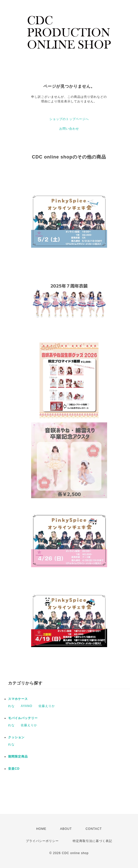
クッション (16, 737)
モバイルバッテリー (23, 718)
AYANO (26, 706)
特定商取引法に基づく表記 (92, 841)
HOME (41, 829)
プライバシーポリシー (42, 841)
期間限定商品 (18, 757)
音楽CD (14, 769)
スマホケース (18, 699)
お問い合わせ (69, 129)
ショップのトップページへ (69, 119)
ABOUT (66, 829)
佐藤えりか (47, 706)
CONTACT (94, 829)
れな (11, 706)
